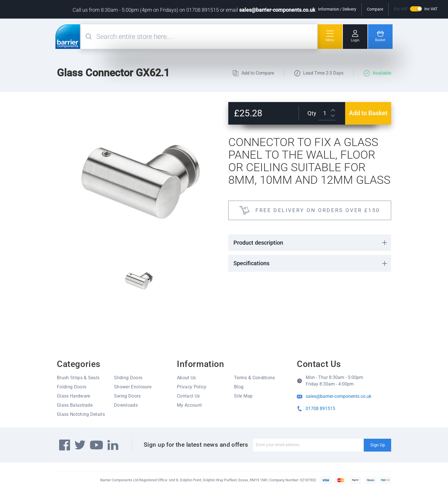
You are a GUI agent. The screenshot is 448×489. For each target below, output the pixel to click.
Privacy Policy (192, 387)
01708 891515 (320, 409)
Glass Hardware (73, 396)
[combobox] (206, 37)
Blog (239, 387)
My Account (189, 405)
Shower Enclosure (133, 387)
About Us (186, 378)
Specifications (251, 263)
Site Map (243, 396)
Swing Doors (127, 396)
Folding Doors (72, 387)
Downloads (126, 405)
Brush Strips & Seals (78, 378)
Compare (375, 9)
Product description (258, 243)
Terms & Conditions (255, 378)
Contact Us (188, 396)
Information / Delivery (337, 9)
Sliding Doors (128, 378)
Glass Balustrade (75, 405)
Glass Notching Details (81, 414)
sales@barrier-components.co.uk (277, 10)
